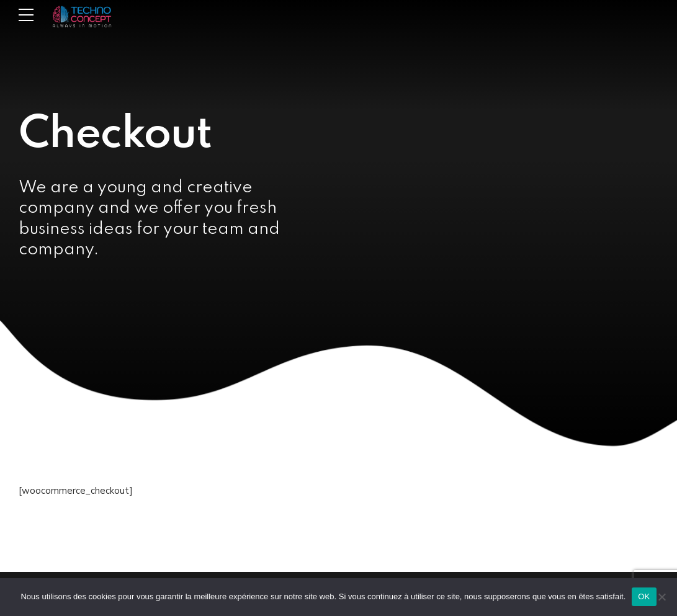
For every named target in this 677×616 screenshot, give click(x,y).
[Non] (661, 597)
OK (644, 596)
